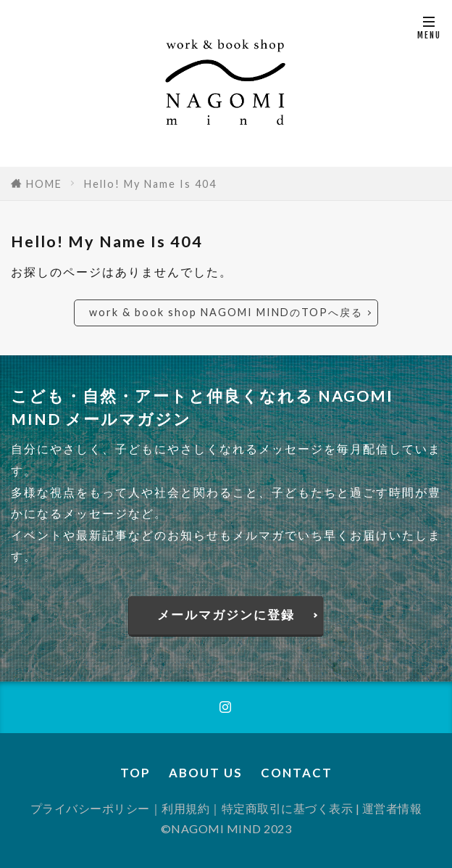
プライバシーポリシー (90, 808)
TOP (135, 773)
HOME (44, 184)
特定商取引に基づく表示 (288, 808)
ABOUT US (206, 773)
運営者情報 (392, 808)
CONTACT (297, 773)
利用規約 (185, 808)
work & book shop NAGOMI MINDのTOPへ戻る (226, 312)
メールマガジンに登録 (226, 615)
